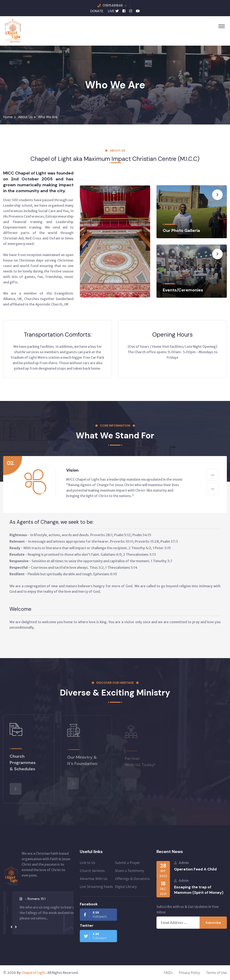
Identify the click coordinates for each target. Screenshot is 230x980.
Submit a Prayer (128, 863)
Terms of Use (217, 973)
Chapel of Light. (34, 973)
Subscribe (213, 923)
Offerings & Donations (133, 879)
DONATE (97, 11)
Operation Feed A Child (195, 869)
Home (8, 117)
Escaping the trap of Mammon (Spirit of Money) (199, 890)
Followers (95, 915)
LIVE (111, 11)
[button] (8, 902)
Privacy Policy (189, 973)
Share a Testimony (130, 871)
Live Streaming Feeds (96, 887)
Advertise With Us (94, 879)
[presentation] (11, 927)
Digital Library (126, 887)
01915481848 (113, 5)
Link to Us (88, 863)
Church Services (92, 871)
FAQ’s (168, 973)
